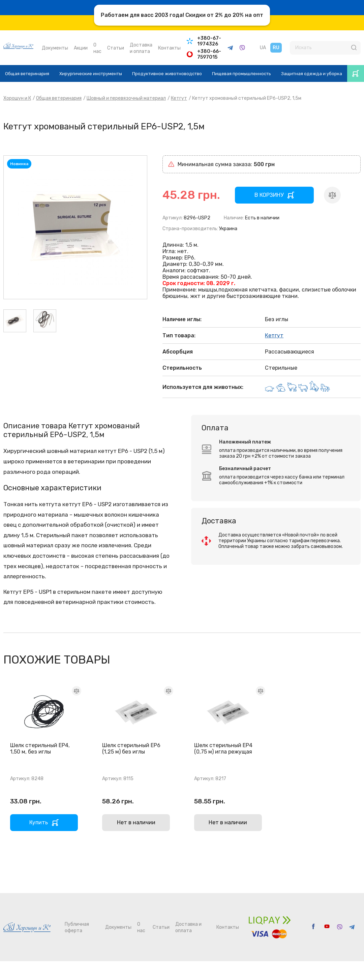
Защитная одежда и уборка (312, 74)
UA (263, 48)
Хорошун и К (17, 98)
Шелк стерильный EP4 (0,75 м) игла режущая (223, 748)
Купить (39, 822)
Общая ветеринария (27, 74)
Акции (81, 48)
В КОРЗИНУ (269, 195)
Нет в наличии (136, 822)
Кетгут (179, 98)
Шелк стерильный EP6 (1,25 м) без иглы (131, 748)
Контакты (169, 48)
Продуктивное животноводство (167, 74)
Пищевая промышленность (241, 74)
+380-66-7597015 (209, 54)
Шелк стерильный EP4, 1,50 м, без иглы (40, 748)
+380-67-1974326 (209, 41)
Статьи (116, 48)
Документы (55, 48)
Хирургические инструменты (91, 74)
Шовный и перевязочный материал (126, 98)
